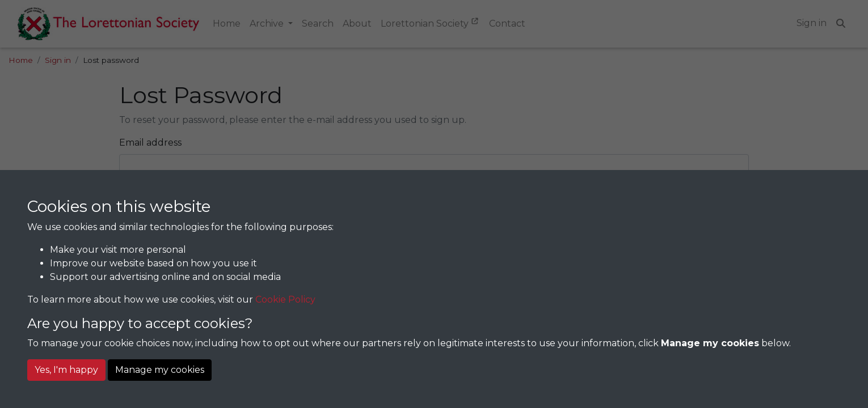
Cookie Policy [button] (285, 299)
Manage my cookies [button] (160, 370)
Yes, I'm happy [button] (66, 370)
